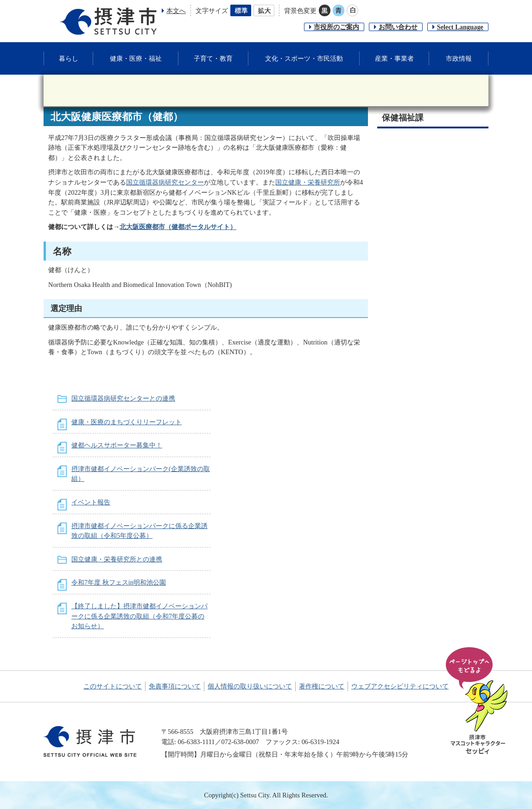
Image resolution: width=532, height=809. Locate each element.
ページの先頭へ (478, 701)
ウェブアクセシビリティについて (400, 686)
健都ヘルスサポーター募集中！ (117, 445)
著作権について (322, 686)
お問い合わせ (398, 27)
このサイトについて (113, 686)
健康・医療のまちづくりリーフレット (127, 422)
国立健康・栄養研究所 (308, 182)
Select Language (460, 27)
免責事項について (175, 686)
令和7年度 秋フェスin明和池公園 (119, 582)
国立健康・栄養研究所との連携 (117, 559)
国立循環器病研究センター (165, 182)
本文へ (176, 11)
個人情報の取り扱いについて (250, 686)
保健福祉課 (403, 118)
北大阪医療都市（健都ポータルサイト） (178, 227)
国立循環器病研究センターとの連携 (123, 398)
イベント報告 (91, 502)
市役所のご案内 (336, 27)
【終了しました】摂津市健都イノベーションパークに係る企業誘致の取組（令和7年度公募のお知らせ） (139, 616)
